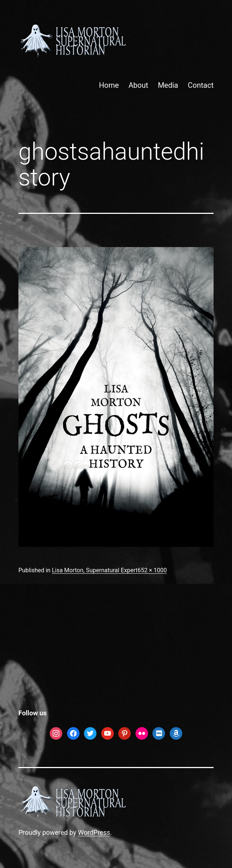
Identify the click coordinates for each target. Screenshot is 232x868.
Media (168, 85)
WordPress (94, 832)
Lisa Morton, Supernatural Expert (95, 570)
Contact (201, 85)
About (138, 85)
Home (109, 85)
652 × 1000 (152, 570)
